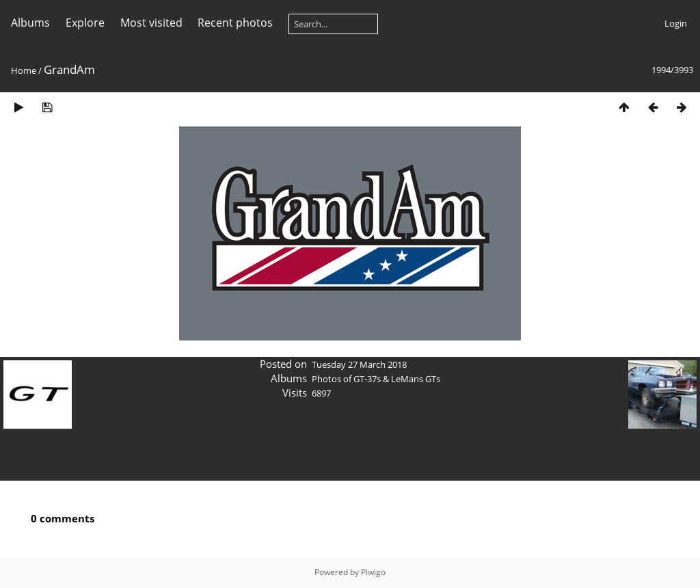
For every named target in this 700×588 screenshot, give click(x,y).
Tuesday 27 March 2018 (359, 364)
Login (676, 23)
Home (24, 70)
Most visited (151, 23)
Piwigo (373, 572)
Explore (85, 23)
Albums (30, 23)
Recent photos (235, 23)
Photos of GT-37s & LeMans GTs (376, 379)
